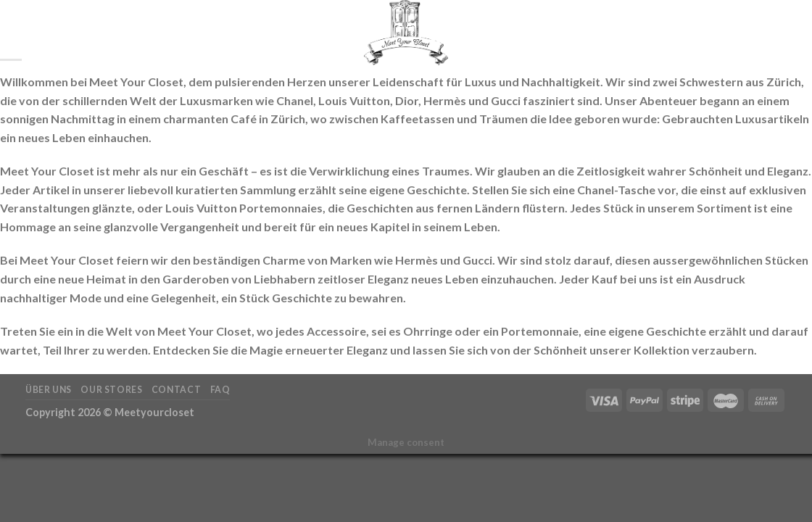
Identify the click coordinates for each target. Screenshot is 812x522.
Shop (129, 33)
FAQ (220, 390)
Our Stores (111, 390)
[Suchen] (31, 33)
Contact (176, 390)
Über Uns (49, 390)
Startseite (76, 33)
